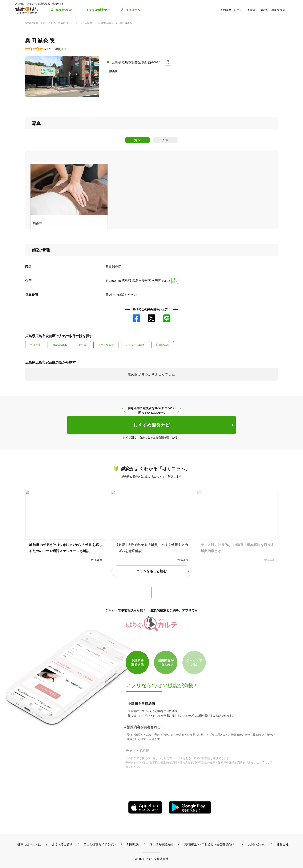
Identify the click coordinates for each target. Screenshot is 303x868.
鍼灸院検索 (64, 10)
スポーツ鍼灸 (106, 345)
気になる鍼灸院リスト (274, 10)
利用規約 (133, 844)
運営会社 (283, 844)
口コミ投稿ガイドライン (100, 844)
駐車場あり (163, 345)
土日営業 (35, 345)
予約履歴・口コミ (231, 10)
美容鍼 (82, 345)
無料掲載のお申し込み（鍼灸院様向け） (211, 844)
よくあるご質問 (62, 844)
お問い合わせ (257, 844)
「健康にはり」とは (28, 844)
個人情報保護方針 (161, 844)
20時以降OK (59, 345)
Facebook (136, 318)
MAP (168, 64)
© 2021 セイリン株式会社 (151, 859)
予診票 (251, 10)
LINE (167, 318)
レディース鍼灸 (135, 345)
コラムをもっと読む (151, 571)
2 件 (64, 49)
